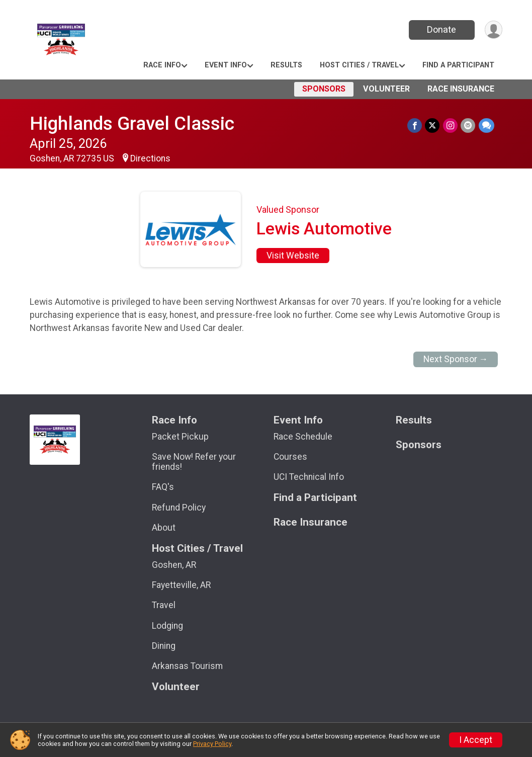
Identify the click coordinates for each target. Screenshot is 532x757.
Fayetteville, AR (181, 585)
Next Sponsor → (456, 359)
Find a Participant (458, 65)
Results (286, 65)
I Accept (476, 740)
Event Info (226, 65)
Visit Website (293, 256)
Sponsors (324, 89)
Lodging (167, 626)
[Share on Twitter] (433, 125)
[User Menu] (493, 30)
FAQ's (163, 487)
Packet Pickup (180, 437)
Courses (290, 457)
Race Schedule (303, 437)
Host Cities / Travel (359, 65)
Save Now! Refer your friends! (194, 462)
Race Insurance (461, 89)
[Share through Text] (486, 125)
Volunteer (386, 89)
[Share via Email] (468, 125)
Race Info (162, 65)
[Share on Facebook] (416, 125)
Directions (150, 158)
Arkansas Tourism (187, 666)
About (164, 528)
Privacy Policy (212, 744)
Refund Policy (179, 508)
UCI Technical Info (309, 477)
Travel (164, 605)
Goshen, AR (174, 565)
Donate (441, 29)
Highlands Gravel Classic (132, 123)
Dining (164, 646)
